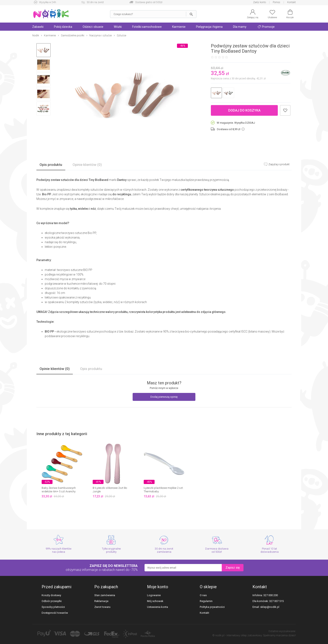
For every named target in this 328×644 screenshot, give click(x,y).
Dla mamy (240, 27)
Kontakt (291, 2)
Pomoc (277, 2)
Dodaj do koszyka (244, 110)
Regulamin (206, 601)
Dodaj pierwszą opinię (164, 397)
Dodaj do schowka (285, 110)
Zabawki (38, 27)
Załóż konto (259, 2)
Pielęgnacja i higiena (209, 27)
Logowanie (154, 595)
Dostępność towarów (55, 613)
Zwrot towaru (102, 607)
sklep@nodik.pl (270, 607)
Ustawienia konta (158, 607)
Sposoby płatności (53, 607)
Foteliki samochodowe (147, 27)
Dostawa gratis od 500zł (149, 2)
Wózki (118, 27)
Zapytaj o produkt (279, 164)
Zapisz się (233, 568)
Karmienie (179, 27)
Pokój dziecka (63, 27)
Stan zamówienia (105, 595)
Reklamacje (101, 601)
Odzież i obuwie (93, 27)
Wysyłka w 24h (48, 2)
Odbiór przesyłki (52, 601)
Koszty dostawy (51, 595)
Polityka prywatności (212, 607)
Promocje (266, 27)
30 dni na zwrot (95, 2)
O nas (203, 595)
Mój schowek (155, 601)
